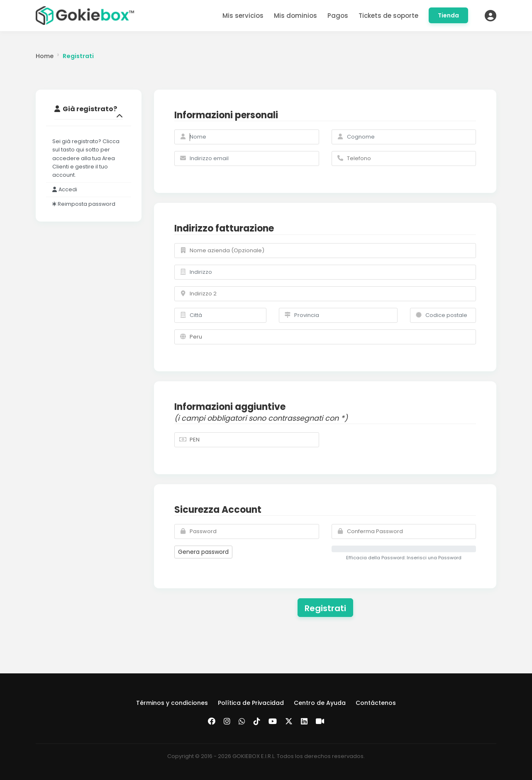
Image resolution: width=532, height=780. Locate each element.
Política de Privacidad (251, 703)
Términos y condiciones (172, 703)
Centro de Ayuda (320, 703)
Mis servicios (243, 16)
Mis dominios (295, 16)
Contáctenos (376, 703)
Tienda (448, 15)
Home (45, 56)
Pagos (338, 16)
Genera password (203, 552)
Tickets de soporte (388, 16)
